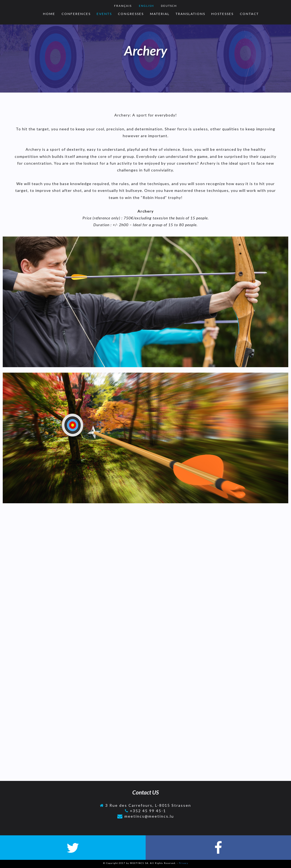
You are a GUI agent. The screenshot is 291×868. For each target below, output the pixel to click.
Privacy (183, 863)
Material (160, 14)
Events (104, 14)
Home (49, 14)
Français (123, 6)
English (146, 6)
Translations (190, 14)
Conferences (76, 14)
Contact (249, 14)
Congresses (131, 14)
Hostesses (222, 14)
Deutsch (169, 6)
